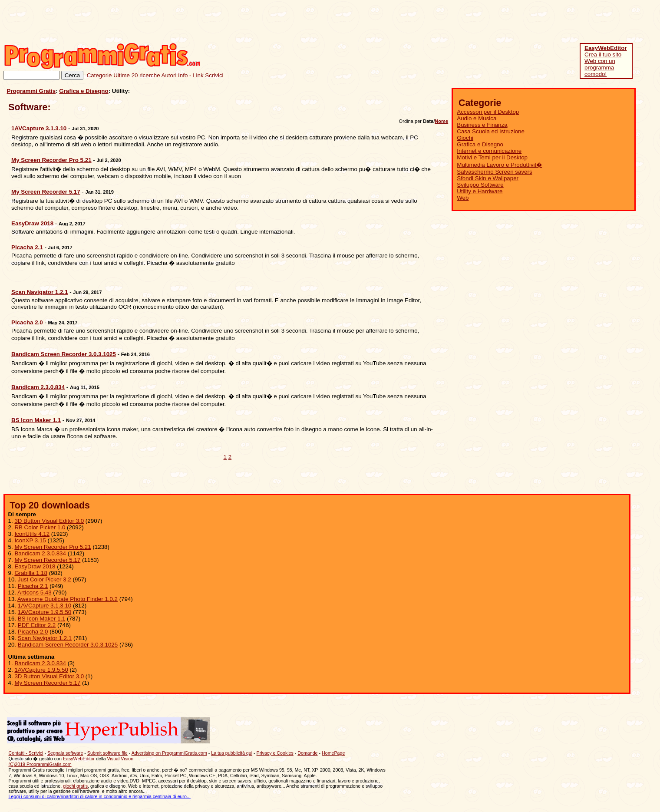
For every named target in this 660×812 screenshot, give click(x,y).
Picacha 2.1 (33, 586)
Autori (169, 75)
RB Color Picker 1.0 (40, 527)
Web (463, 198)
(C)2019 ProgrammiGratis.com (40, 764)
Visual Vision (120, 759)
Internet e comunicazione (489, 151)
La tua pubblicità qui (232, 753)
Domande (307, 753)
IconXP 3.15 (30, 540)
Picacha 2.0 (33, 632)
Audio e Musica (477, 118)
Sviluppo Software (480, 185)
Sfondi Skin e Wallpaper (488, 178)
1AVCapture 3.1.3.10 (45, 606)
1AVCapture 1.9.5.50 (45, 612)
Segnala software (65, 753)
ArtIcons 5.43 (35, 592)
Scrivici (214, 75)
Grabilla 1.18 (31, 573)
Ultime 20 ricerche (137, 75)
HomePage (333, 753)
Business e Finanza (482, 125)
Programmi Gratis (31, 91)
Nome (441, 121)
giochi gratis (75, 786)
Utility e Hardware (480, 191)
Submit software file (107, 753)
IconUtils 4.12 (32, 534)
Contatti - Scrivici (26, 753)
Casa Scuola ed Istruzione (491, 131)
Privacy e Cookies (275, 753)
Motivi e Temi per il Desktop (492, 157)
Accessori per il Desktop (488, 112)
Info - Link (191, 75)
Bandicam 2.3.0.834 (40, 553)
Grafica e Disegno (84, 91)
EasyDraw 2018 (35, 566)
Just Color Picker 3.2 (45, 579)
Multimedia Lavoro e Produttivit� (499, 165)
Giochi (465, 138)
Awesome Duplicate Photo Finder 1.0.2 (68, 599)
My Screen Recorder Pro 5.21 (53, 547)
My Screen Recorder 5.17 (47, 560)
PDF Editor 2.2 (37, 625)
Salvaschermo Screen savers (494, 172)
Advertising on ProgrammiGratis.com (169, 753)
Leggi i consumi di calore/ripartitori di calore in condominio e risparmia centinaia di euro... (100, 796)
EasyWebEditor (79, 759)
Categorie (99, 75)
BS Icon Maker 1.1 (42, 619)
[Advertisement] (498, 23)
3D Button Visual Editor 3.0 (49, 521)
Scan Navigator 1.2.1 (45, 638)
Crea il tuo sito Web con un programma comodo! (606, 61)
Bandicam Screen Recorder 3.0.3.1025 (68, 645)
